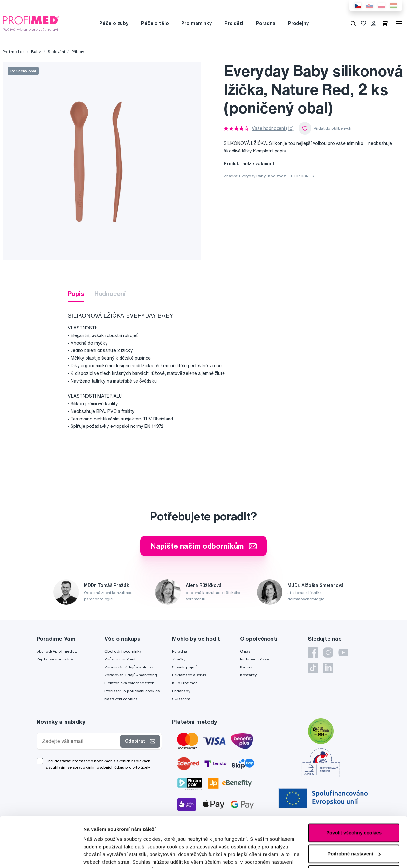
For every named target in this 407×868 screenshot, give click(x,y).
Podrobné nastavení (106, 855)
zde (88, 838)
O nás (245, 651)
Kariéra (246, 667)
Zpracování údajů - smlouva (129, 667)
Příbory (78, 51)
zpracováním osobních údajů (98, 767)
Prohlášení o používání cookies (132, 691)
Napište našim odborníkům (204, 546)
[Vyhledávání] (353, 23)
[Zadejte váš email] (80, 741)
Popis (76, 294)
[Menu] (399, 23)
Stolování (56, 51)
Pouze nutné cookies (354, 827)
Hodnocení (110, 294)
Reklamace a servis (189, 675)
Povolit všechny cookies (354, 786)
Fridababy (181, 691)
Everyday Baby (252, 176)
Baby (36, 51)
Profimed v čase (254, 659)
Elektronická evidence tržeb (129, 683)
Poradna (266, 23)
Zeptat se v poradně (55, 659)
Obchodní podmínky (123, 651)
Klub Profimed (185, 683)
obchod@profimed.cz (57, 651)
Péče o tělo (155, 23)
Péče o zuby (114, 23)
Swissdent (181, 699)
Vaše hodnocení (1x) (273, 128)
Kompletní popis (269, 151)
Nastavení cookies (121, 699)
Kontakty (248, 675)
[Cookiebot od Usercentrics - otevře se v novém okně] (41, 856)
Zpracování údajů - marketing (131, 675)
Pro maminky (196, 23)
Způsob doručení (120, 659)
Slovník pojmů (185, 667)
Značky (179, 659)
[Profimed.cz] (31, 23)
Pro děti (234, 23)
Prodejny (298, 23)
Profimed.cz (13, 51)
